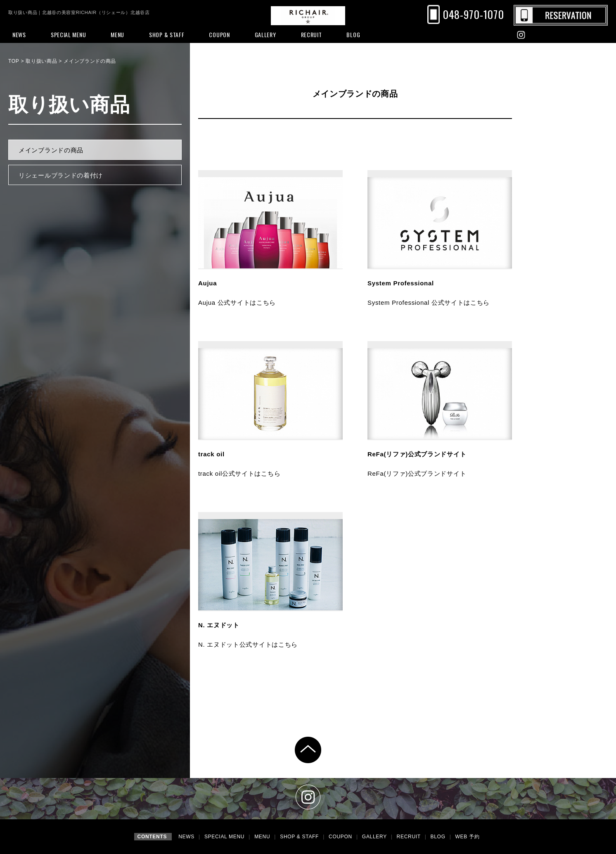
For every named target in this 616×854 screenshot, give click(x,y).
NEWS (187, 837)
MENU (263, 837)
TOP (14, 61)
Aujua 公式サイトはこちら (237, 302)
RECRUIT (410, 837)
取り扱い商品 (41, 61)
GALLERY (375, 837)
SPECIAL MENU (225, 837)
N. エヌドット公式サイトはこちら (248, 644)
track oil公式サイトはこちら (239, 473)
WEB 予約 (468, 837)
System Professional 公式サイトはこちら (429, 302)
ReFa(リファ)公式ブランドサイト (417, 473)
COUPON (341, 837)
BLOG (439, 837)
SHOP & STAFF (300, 837)
